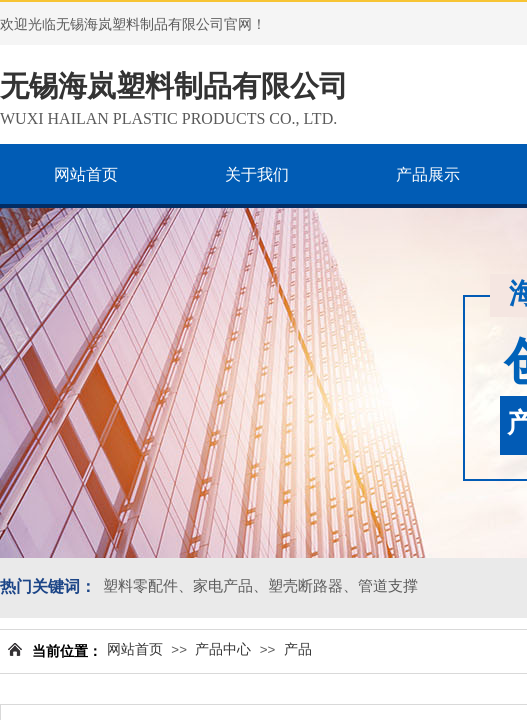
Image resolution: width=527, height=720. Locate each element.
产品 (298, 649)
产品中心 (223, 649)
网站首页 (135, 649)
